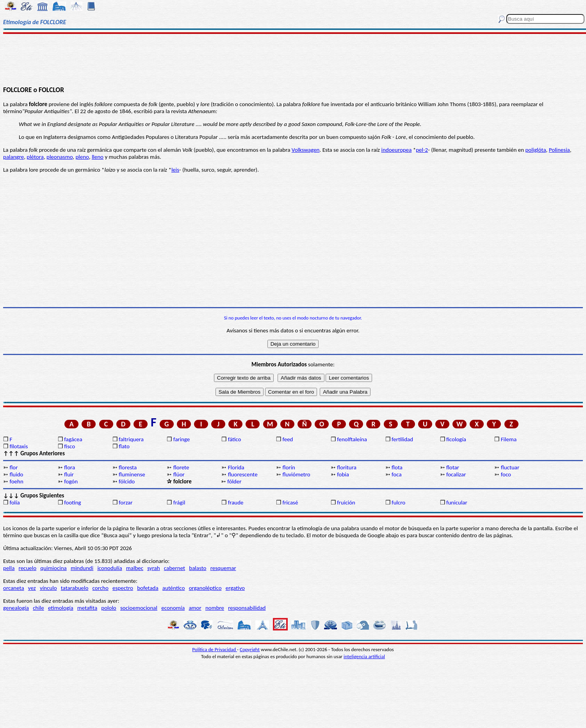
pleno (82, 157)
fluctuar (510, 467)
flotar (453, 467)
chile (38, 608)
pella (9, 568)
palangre (13, 157)
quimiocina (53, 568)
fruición (346, 502)
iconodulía (110, 568)
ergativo (235, 588)
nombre (215, 608)
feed (288, 439)
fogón (71, 481)
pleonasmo (60, 157)
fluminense (132, 474)
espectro (123, 588)
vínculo (48, 588)
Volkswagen (306, 150)
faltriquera (131, 439)
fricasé (290, 502)
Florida (236, 467)
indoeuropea (396, 150)
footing (72, 502)
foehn (16, 481)
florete (181, 467)
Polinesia (559, 150)
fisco (69, 446)
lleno (98, 157)
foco (506, 474)
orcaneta (14, 588)
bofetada (148, 588)
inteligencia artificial (364, 656)
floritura (347, 467)
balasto (198, 568)
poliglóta (535, 150)
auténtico (174, 588)
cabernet (175, 568)
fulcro (398, 502)
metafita (87, 608)
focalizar (456, 474)
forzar (126, 502)
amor (195, 608)
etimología (61, 608)
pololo (109, 608)
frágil (179, 502)
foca (397, 474)
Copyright (250, 649)
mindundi (82, 568)
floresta (128, 467)
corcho (101, 588)
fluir (69, 474)
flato (124, 446)
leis (175, 170)
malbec (135, 568)
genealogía (16, 608)
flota (397, 467)
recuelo (28, 568)
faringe (182, 439)
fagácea (73, 439)
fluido (16, 474)
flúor (179, 474)
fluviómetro (296, 474)
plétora (35, 157)
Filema (509, 439)
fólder (234, 481)
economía (173, 608)
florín (289, 467)
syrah (153, 568)
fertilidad (402, 439)
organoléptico (205, 588)
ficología (456, 439)
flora (69, 467)
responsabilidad (247, 608)
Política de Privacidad (215, 649)
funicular (457, 502)
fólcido (127, 481)
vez (32, 588)
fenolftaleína (352, 439)
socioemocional (139, 608)
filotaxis (19, 446)
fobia (343, 474)
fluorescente (243, 474)
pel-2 (422, 150)
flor (13, 467)
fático (235, 439)
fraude (236, 502)
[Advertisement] (293, 59)
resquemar (223, 568)
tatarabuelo (75, 588)
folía (14, 502)
